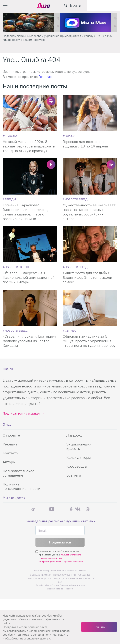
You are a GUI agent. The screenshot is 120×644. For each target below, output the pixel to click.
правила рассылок (73, 562)
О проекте (11, 435)
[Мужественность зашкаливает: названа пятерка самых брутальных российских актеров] (90, 176)
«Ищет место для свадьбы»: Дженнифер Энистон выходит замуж (88, 277)
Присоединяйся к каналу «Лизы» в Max (86, 36)
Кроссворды (77, 466)
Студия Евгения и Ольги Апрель (68, 585)
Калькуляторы (79, 457)
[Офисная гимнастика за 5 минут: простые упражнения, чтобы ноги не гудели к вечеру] (90, 308)
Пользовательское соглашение (19, 473)
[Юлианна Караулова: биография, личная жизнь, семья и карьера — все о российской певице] (30, 176)
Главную (45, 77)
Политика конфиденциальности (22, 486)
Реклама (10, 444)
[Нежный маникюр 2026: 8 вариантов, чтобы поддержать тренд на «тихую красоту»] (30, 113)
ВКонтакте (78, 509)
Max (42, 509)
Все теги (74, 475)
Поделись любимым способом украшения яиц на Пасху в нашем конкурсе (31, 38)
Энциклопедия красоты (79, 446)
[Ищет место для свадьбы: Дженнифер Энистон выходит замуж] (90, 244)
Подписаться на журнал (21, 413)
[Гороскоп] (71, 136)
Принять (99, 627)
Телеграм (33, 509)
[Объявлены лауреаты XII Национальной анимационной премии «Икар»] (30, 244)
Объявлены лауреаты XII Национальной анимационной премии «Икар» (29, 277)
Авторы (9, 462)
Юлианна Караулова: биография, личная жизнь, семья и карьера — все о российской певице (25, 212)
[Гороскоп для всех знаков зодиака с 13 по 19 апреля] (90, 113)
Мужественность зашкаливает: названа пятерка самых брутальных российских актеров (90, 212)
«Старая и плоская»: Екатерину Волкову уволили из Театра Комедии (29, 341)
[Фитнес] (69, 331)
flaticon (69, 589)
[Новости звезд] (75, 199)
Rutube (62, 509)
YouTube (52, 509)
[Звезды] (9, 199)
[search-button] (99, 5)
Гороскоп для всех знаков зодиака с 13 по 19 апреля (85, 144)
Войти (109, 5)
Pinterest (88, 509)
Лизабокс (74, 435)
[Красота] (10, 136)
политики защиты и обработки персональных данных (36, 636)
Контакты (11, 453)
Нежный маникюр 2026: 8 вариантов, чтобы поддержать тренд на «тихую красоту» (29, 146)
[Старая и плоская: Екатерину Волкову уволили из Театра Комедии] (30, 308)
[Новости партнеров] (19, 267)
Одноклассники (71, 509)
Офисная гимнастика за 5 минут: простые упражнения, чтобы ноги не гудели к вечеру (89, 341)
